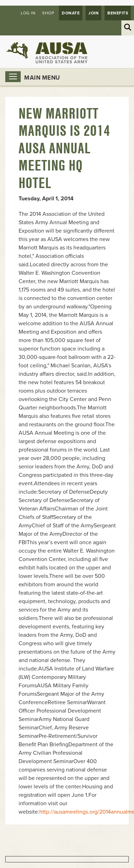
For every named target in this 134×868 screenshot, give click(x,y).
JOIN (93, 13)
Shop (48, 13)
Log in (28, 13)
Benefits (118, 13)
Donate (71, 13)
